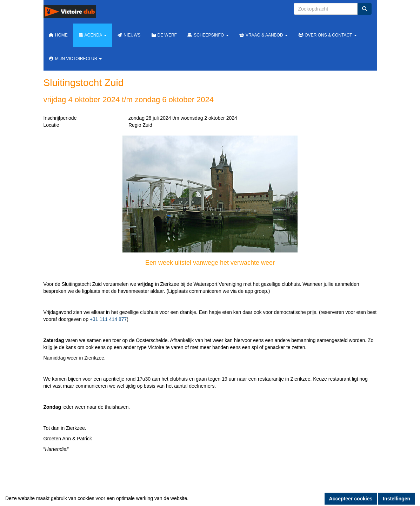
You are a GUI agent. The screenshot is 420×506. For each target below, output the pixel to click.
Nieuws (129, 35)
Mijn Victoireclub (75, 59)
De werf (164, 35)
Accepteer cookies (351, 499)
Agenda (92, 35)
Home (58, 35)
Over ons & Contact (328, 35)
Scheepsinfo (208, 35)
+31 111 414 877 (108, 319)
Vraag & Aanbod (264, 35)
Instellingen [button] (396, 499)
